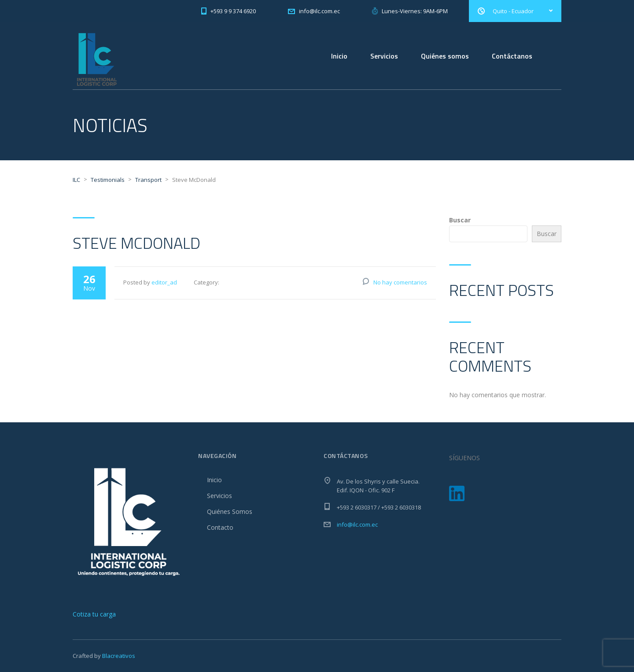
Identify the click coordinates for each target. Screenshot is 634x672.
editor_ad (164, 282)
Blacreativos (119, 656)
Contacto (220, 527)
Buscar (460, 220)
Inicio (339, 56)
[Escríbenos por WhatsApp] (95, 614)
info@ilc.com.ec (357, 524)
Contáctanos (512, 56)
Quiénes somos (445, 56)
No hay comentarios (400, 282)
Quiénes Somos (230, 511)
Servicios (384, 56)
